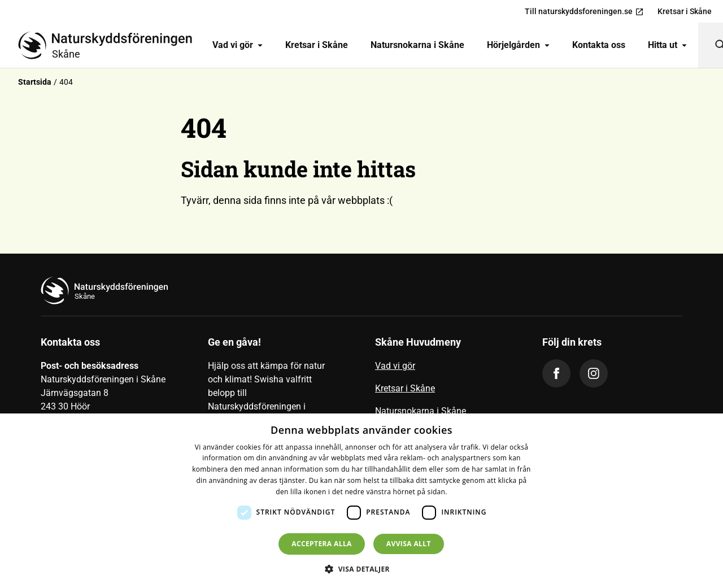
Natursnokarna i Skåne (417, 45)
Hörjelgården (518, 45)
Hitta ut (667, 45)
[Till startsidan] (110, 45)
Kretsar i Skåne (317, 45)
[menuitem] (238, 45)
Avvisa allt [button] (409, 544)
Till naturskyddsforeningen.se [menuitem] (584, 12)
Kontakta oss (599, 45)
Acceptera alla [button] (322, 544)
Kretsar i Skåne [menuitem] (685, 11)
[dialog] (361, 501)
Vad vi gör (238, 45)
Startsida (35, 82)
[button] (361, 569)
